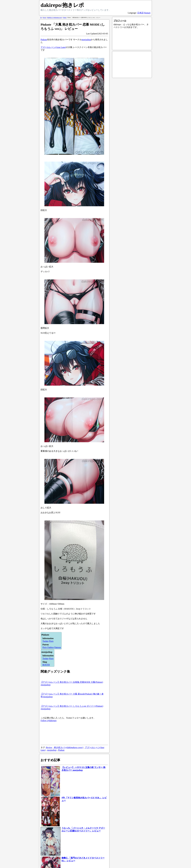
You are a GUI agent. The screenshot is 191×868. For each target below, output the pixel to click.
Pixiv (51, 641)
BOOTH (46, 665)
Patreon (58, 647)
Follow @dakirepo (49, 721)
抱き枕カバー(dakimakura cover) (69, 747)
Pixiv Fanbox (48, 647)
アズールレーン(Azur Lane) (53, 47)
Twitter (45, 641)
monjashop (86, 40)
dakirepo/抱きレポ (62, 5)
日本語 (140, 13)
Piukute (44, 40)
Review (49, 747)
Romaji (147, 13)
